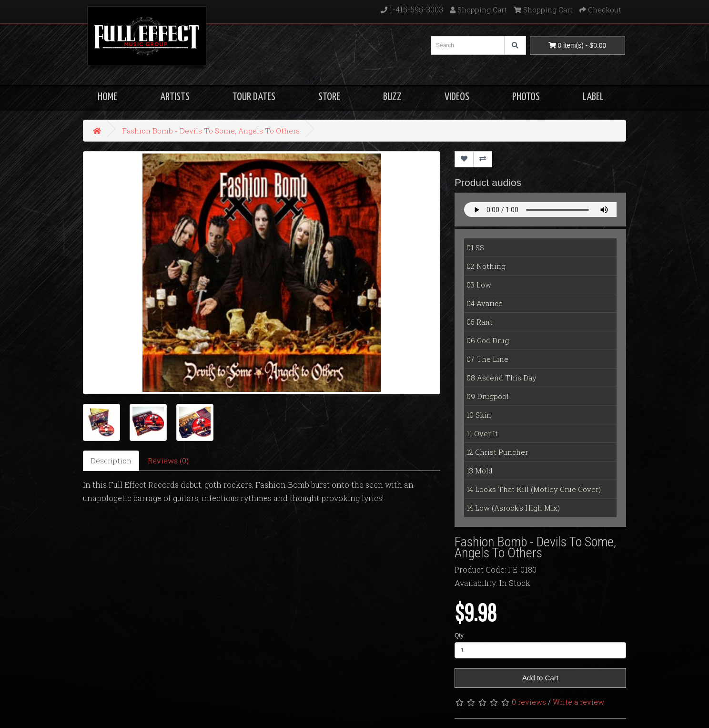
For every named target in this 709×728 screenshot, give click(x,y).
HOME (107, 97)
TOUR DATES (254, 97)
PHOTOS (526, 97)
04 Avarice (485, 303)
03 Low (479, 285)
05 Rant (480, 322)
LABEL (593, 97)
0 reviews (529, 702)
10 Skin (479, 415)
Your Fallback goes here (540, 210)
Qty (459, 636)
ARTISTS (175, 97)
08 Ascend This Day (501, 378)
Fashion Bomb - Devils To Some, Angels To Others (211, 131)
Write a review (578, 702)
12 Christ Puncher (497, 452)
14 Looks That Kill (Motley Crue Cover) (534, 489)
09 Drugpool (488, 396)
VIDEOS (457, 97)
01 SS (475, 247)
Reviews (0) (168, 461)
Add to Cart (540, 678)
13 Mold (480, 471)
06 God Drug (488, 340)
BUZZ (392, 97)
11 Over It (482, 433)
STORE (329, 97)
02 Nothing (486, 266)
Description (111, 461)
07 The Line (487, 359)
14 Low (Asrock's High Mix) (513, 508)
